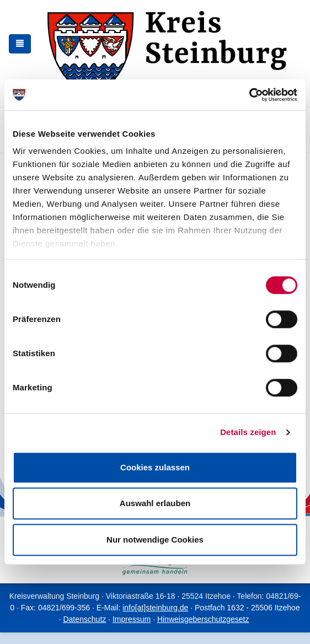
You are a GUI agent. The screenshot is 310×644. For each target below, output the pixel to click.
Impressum (132, 619)
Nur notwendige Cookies (155, 540)
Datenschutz (84, 619)
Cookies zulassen (155, 467)
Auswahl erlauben (155, 503)
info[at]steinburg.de (155, 608)
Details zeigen (248, 432)
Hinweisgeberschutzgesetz (203, 619)
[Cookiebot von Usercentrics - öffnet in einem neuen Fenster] (249, 95)
